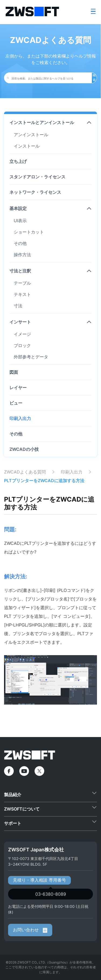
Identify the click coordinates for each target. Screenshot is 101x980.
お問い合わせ (30, 930)
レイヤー (18, 388)
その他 (20, 243)
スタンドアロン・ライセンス (37, 177)
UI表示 (20, 221)
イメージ (22, 334)
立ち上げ (18, 161)
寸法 (18, 306)
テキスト (22, 294)
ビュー (16, 403)
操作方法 (22, 255)
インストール (27, 146)
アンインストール (31, 135)
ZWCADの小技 (24, 449)
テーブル (22, 283)
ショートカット (29, 232)
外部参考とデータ (31, 357)
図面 (14, 372)
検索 (94, 78)
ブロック (22, 345)
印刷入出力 (20, 418)
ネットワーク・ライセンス (35, 192)
